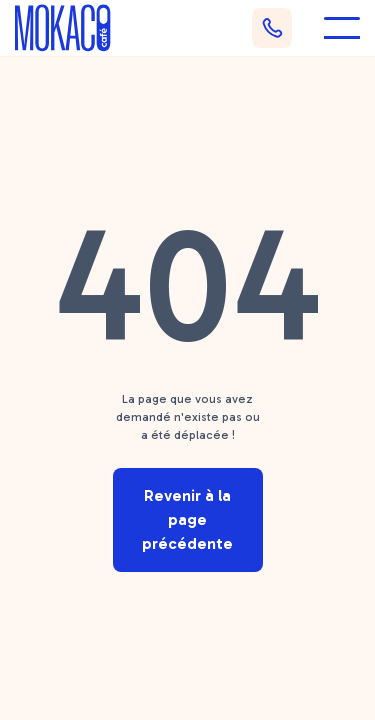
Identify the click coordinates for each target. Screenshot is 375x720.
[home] (63, 28)
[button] (342, 28)
